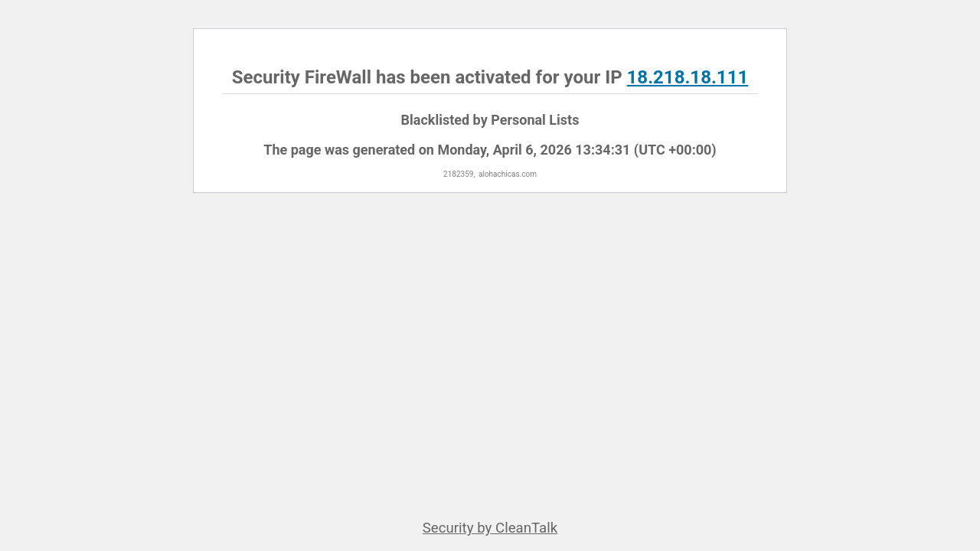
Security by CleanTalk (490, 528)
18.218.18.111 (688, 77)
